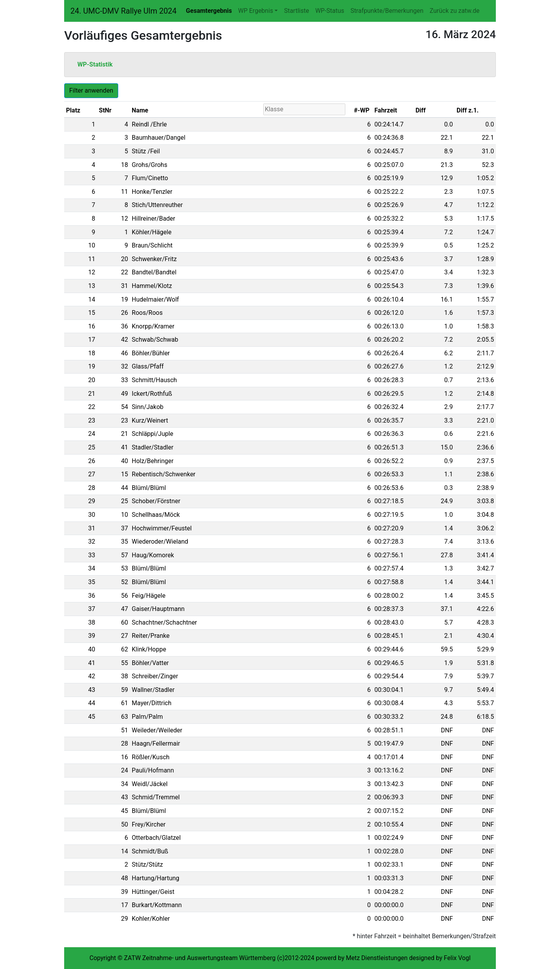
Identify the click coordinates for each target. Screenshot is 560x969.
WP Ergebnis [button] (255, 11)
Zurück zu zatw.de (455, 11)
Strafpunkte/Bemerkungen (387, 11)
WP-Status (330, 11)
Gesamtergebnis (209, 11)
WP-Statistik (95, 64)
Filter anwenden (91, 90)
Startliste (296, 11)
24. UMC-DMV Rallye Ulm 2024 (123, 11)
